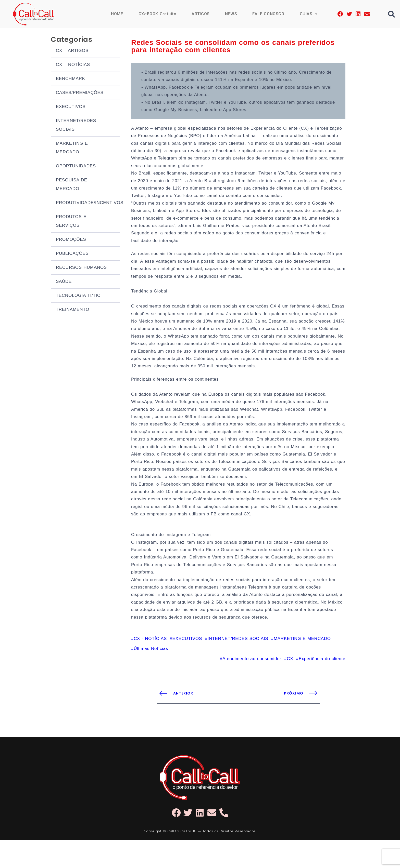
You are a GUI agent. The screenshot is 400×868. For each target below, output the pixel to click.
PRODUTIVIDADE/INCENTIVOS (88, 203)
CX (290, 686)
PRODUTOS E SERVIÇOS (71, 222)
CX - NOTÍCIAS (150, 666)
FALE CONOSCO (268, 14)
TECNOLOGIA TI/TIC (78, 296)
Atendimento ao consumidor (252, 686)
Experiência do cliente (322, 686)
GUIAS (308, 14)
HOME (116, 14)
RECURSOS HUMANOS (81, 268)
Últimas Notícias (151, 676)
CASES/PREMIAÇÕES (80, 93)
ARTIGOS (200, 14)
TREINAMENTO (73, 310)
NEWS (231, 14)
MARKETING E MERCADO (72, 148)
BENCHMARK (71, 79)
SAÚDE (64, 282)
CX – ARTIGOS (72, 51)
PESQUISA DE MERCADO (72, 185)
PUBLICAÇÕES (72, 254)
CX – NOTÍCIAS (73, 65)
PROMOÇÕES (71, 240)
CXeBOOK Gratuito (157, 14)
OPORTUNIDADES (76, 167)
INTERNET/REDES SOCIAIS (76, 126)
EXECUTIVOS (71, 107)
